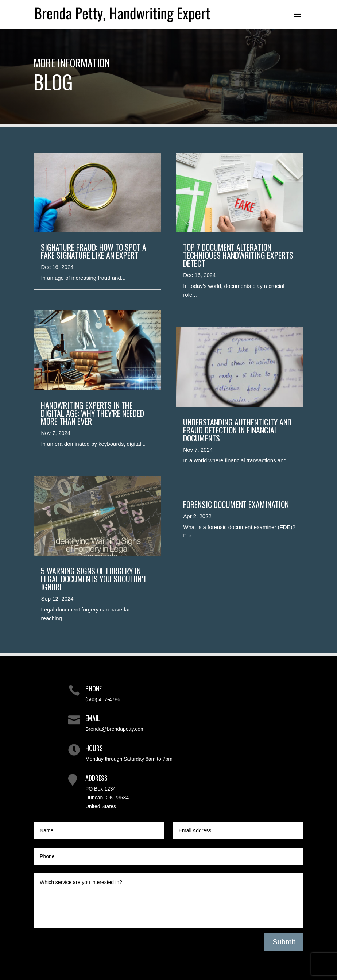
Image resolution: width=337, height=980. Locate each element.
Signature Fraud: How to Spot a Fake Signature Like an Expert (94, 251)
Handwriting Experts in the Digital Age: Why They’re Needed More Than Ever (92, 413)
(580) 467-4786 (103, 699)
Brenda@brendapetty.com (115, 729)
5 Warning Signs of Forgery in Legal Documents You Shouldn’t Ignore (94, 579)
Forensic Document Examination (236, 504)
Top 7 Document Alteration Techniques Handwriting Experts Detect (238, 255)
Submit (284, 942)
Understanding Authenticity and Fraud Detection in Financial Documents (237, 430)
